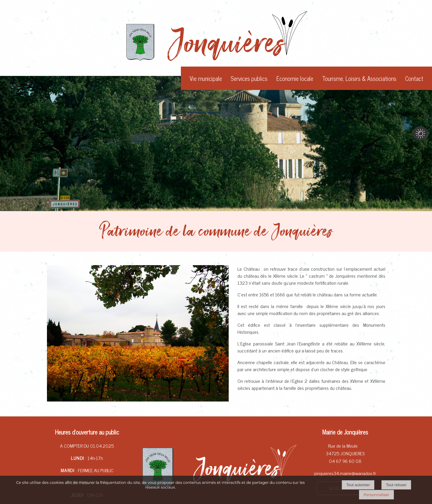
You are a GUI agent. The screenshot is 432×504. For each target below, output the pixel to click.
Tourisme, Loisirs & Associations (359, 78)
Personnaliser (376, 495)
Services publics (249, 78)
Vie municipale (206, 78)
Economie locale (295, 78)
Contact (414, 78)
